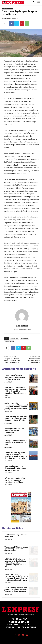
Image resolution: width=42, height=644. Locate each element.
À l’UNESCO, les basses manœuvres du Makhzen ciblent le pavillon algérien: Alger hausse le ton (15, 391)
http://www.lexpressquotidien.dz (22, 329)
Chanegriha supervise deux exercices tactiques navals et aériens (15, 468)
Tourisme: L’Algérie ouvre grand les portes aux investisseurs (15, 377)
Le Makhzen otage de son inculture (16, 536)
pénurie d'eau (24, 338)
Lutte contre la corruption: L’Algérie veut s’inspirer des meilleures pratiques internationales (16, 406)
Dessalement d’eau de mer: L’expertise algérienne (14, 431)
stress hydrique (9, 342)
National (5, 9)
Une (11, 9)
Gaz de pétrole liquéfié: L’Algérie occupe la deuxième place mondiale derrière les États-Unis (16, 456)
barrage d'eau (14, 338)
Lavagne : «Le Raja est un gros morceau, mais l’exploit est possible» (12, 361)
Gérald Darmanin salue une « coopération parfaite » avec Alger (15, 480)
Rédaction (8, 18)
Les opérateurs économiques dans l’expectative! (33, 361)
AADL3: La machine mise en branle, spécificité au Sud (16, 443)
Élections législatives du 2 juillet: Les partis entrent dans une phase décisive (16, 419)
